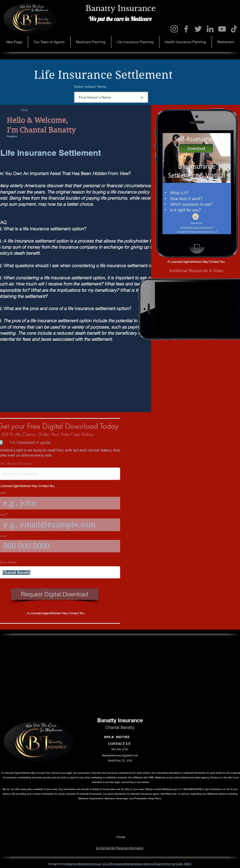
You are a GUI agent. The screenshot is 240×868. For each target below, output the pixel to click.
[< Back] (35, 110)
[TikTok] (234, 29)
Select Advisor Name (90, 87)
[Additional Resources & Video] (196, 271)
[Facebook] (186, 29)
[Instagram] (174, 29)
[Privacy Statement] (20, 841)
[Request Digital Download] (55, 594)
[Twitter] (198, 29)
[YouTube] (222, 29)
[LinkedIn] (210, 29)
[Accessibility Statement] (218, 841)
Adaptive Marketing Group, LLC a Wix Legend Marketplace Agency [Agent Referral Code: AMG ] (128, 864)
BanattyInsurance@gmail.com (120, 755)
